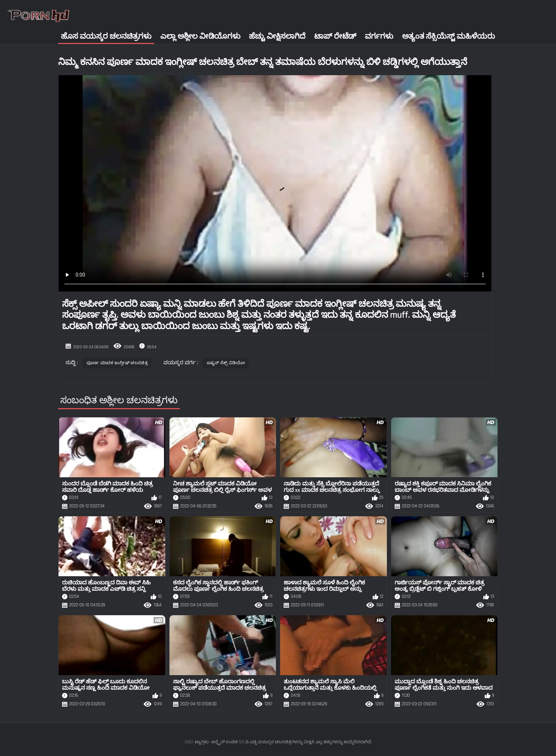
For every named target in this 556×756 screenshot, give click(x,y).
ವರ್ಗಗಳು (379, 36)
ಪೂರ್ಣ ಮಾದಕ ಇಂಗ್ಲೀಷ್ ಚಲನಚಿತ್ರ (117, 363)
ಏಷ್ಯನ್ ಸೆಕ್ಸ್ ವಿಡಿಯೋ (226, 363)
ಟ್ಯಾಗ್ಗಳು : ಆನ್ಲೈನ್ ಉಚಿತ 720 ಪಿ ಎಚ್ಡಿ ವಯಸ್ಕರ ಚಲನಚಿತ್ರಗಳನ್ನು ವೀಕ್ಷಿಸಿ (254, 742)
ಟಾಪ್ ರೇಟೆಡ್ (335, 36)
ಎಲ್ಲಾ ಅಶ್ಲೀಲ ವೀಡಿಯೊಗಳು (200, 36)
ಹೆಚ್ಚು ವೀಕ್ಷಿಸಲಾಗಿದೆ (277, 36)
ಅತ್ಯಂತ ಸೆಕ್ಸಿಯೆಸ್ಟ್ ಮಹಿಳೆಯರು (449, 36)
